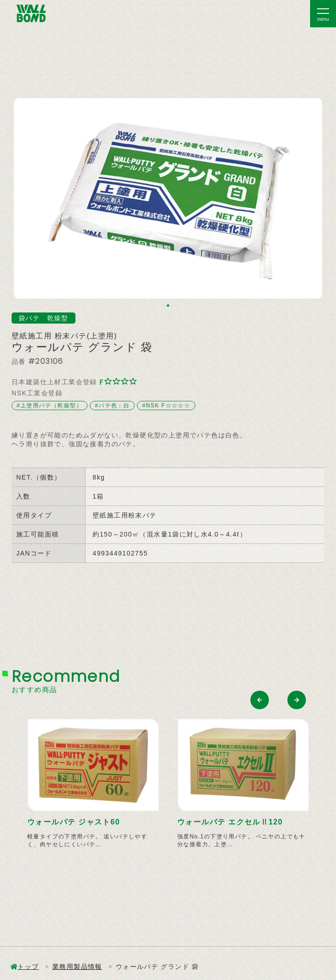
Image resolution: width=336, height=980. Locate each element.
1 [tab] (168, 306)
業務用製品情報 (77, 967)
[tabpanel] (168, 198)
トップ (28, 967)
